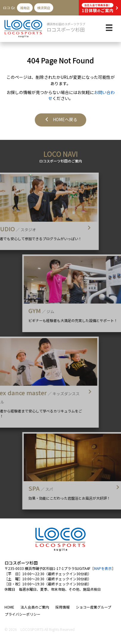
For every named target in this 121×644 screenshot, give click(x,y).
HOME (9, 607)
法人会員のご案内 (35, 607)
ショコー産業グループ (93, 607)
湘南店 (25, 8)
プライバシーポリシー (23, 614)
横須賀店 (44, 8)
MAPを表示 (103, 568)
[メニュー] (109, 28)
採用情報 (62, 607)
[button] (60, 120)
